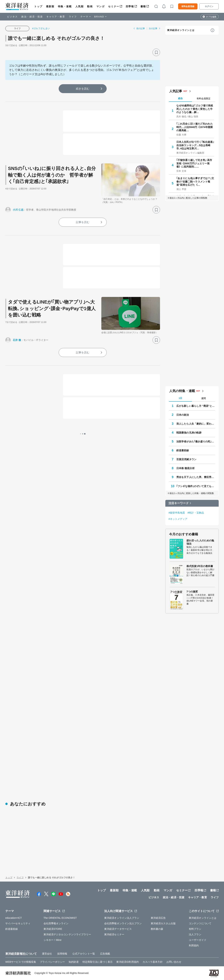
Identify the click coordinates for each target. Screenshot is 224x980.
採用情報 (62, 954)
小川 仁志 (18, 210)
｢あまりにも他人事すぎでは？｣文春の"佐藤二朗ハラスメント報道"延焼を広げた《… (195, 181)
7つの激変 (192, 592)
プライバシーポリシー (52, 962)
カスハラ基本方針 (153, 962)
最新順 (50, 6)
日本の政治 (183, 415)
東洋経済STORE (53, 929)
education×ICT (14, 918)
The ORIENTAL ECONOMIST (60, 918)
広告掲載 (105, 954)
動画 (90, 6)
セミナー (114, 6)
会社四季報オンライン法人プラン (123, 923)
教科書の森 (157, 929)
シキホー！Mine (53, 940)
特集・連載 (65, 6)
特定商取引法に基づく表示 (98, 962)
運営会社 (47, 954)
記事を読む (83, 222)
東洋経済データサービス (118, 929)
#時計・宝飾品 (196, 513)
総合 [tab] (180, 98)
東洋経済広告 (158, 918)
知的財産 (74, 962)
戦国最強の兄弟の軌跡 (189, 433)
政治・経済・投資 (32, 17)
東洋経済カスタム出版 (163, 923)
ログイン (209, 6)
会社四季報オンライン (56, 923)
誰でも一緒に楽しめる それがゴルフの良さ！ (56, 38)
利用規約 (194, 945)
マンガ (101, 6)
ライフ (73, 17)
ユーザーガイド (198, 940)
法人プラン (195, 934)
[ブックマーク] (156, 52)
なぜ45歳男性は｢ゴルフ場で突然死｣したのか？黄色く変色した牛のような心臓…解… (195, 109)
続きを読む (83, 89)
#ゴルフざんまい (41, 28)
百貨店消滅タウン (186, 459)
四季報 (130, 6)
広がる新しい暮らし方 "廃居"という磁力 (196, 406)
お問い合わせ (174, 962)
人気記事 (176, 91)
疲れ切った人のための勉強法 (200, 542)
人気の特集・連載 (182, 391)
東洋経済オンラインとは (181, 30)
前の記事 (141, 28)
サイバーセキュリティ (18, 923)
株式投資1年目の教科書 (200, 566)
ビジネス (12, 17)
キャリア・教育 (56, 17)
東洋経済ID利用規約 (128, 962)
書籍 (143, 6)
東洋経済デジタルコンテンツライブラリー (67, 934)
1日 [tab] (180, 398)
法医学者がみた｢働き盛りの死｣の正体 (196, 441)
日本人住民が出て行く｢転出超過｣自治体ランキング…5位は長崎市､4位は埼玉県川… (195, 145)
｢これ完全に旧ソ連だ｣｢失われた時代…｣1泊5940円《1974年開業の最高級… (195, 127)
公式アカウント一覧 (84, 954)
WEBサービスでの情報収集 (21, 962)
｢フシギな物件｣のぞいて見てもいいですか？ (196, 486)
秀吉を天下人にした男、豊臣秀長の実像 (196, 477)
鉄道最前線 (183, 450)
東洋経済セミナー (114, 934)
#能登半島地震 (177, 513)
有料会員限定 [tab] (204, 99)
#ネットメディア (178, 519)
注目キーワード (179, 503)
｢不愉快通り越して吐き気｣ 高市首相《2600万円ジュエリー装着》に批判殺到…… (194, 163)
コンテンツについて (200, 923)
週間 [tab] (204, 398)
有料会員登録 (188, 6)
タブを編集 (211, 17)
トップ (38, 6)
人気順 (80, 6)
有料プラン (195, 929)
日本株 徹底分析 (186, 468)
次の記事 (153, 28)
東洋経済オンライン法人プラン (122, 918)
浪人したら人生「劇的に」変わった (196, 424)
